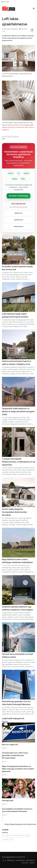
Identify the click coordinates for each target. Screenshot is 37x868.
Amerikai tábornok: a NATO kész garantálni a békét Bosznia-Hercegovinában (15, 755)
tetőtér (6, 840)
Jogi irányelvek (20, 860)
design (22, 836)
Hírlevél (32, 863)
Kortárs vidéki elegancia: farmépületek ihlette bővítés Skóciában (14, 512)
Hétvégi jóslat (8, 800)
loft (12, 840)
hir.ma (8, 857)
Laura (9, 29)
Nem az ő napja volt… (10, 745)
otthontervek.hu (18, 227)
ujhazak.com (18, 213)
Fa (4, 836)
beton (8, 836)
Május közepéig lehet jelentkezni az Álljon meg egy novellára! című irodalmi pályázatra (18, 769)
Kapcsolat (25, 863)
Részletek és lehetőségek (18, 196)
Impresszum (11, 860)
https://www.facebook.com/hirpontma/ (20, 824)
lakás (28, 836)
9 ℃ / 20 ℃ (5, 2)
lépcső (15, 836)
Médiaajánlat (30, 860)
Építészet (15, 29)
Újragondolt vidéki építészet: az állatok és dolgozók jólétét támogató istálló (18, 411)
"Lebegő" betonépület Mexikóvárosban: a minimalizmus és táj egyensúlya (18, 462)
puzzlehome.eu (18, 220)
